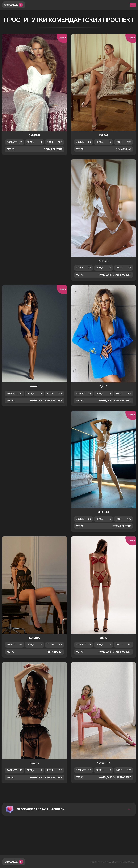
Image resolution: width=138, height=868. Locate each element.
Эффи (104, 135)
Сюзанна (104, 763)
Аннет (35, 387)
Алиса (104, 261)
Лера (103, 638)
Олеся (35, 763)
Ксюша (34, 638)
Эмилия (35, 135)
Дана (103, 386)
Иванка (104, 512)
